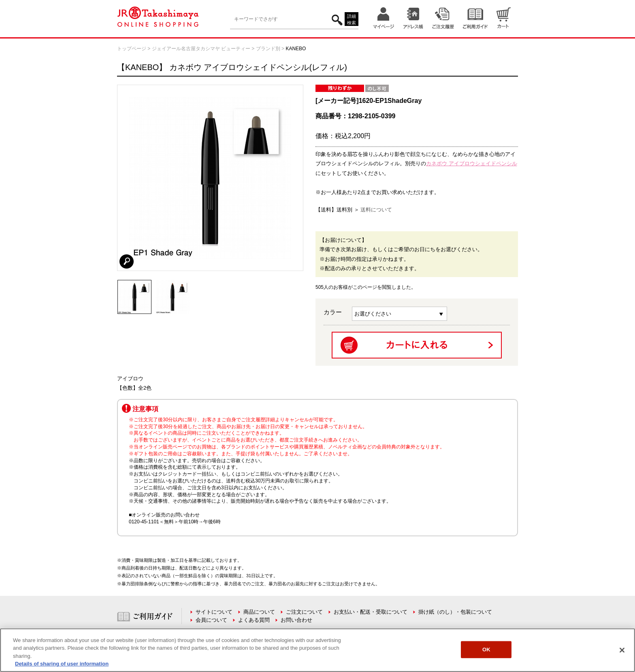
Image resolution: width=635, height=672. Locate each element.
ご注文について (304, 612)
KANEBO (296, 49)
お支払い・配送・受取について (371, 612)
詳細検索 (352, 20)
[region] (317, 650)
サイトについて (214, 612)
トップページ (132, 49)
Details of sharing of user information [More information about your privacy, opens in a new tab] (62, 664)
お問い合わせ (296, 620)
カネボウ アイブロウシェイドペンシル (472, 163)
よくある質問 (254, 620)
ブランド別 (268, 49)
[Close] (622, 650)
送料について (376, 210)
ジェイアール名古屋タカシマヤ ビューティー (201, 49)
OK (486, 650)
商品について (259, 612)
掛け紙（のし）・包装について (455, 612)
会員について (211, 620)
